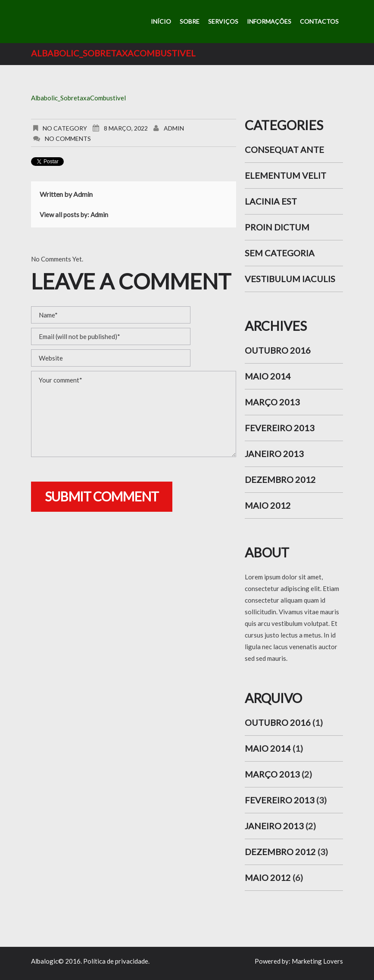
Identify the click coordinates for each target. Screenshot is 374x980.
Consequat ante (284, 149)
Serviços (223, 21)
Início (161, 21)
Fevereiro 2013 (280, 428)
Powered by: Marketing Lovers (299, 961)
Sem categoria (280, 253)
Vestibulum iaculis (290, 279)
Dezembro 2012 (280, 479)
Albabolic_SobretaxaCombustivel (78, 98)
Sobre (190, 21)
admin (174, 128)
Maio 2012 (268, 505)
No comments (68, 138)
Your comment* (134, 414)
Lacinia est (271, 201)
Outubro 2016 (278, 350)
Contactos (319, 21)
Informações (269, 21)
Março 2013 (272, 402)
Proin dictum (277, 227)
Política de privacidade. (116, 961)
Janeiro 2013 (274, 454)
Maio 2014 (268, 376)
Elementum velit (285, 175)
